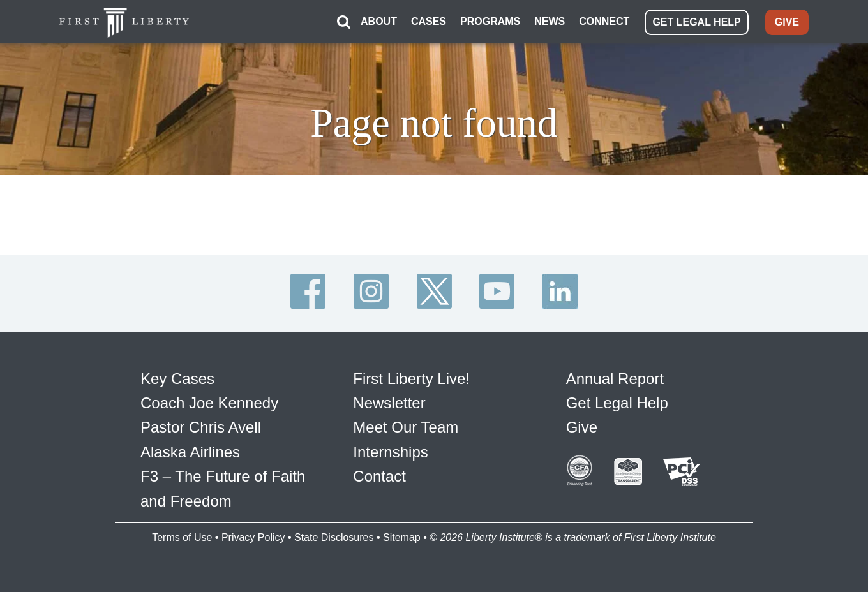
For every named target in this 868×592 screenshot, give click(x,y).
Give (582, 427)
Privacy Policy (253, 537)
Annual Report (615, 379)
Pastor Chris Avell (201, 427)
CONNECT (604, 21)
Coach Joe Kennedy (209, 403)
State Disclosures (334, 537)
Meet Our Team (406, 427)
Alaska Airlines (190, 452)
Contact (379, 476)
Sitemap (402, 537)
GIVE (787, 22)
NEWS (550, 21)
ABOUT (379, 21)
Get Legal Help (617, 403)
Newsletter (389, 403)
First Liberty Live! (411, 379)
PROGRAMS (490, 21)
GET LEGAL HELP (696, 22)
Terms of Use (182, 537)
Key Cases (177, 379)
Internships (390, 452)
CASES (429, 21)
